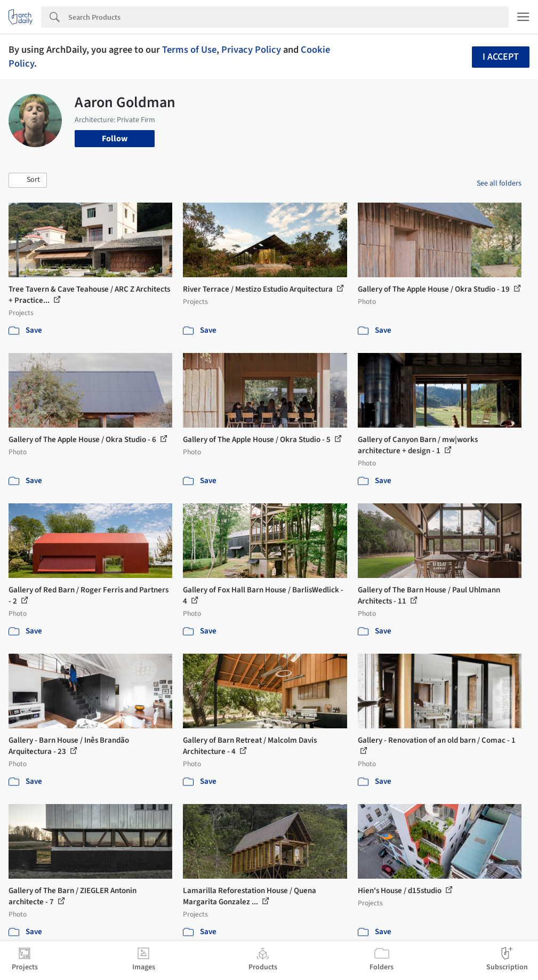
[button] (28, 180)
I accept (501, 57)
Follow (115, 139)
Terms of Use (189, 50)
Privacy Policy (251, 50)
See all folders (499, 183)
